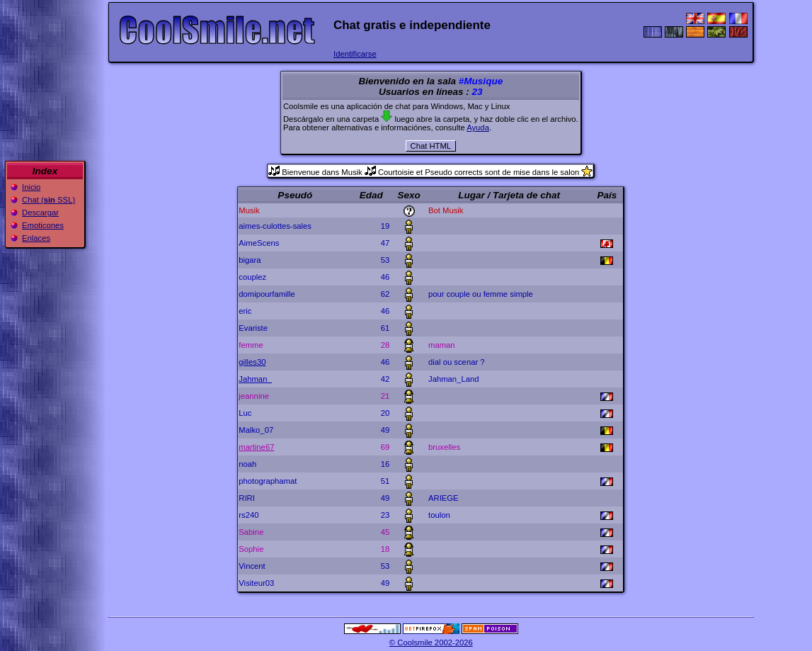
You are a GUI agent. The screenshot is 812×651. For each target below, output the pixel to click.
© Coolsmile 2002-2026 (431, 642)
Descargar (40, 213)
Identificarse (355, 54)
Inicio (31, 187)
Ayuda (478, 128)
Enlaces (36, 238)
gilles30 (252, 362)
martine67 (256, 447)
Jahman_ (255, 379)
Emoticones (43, 225)
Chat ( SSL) (48, 200)
